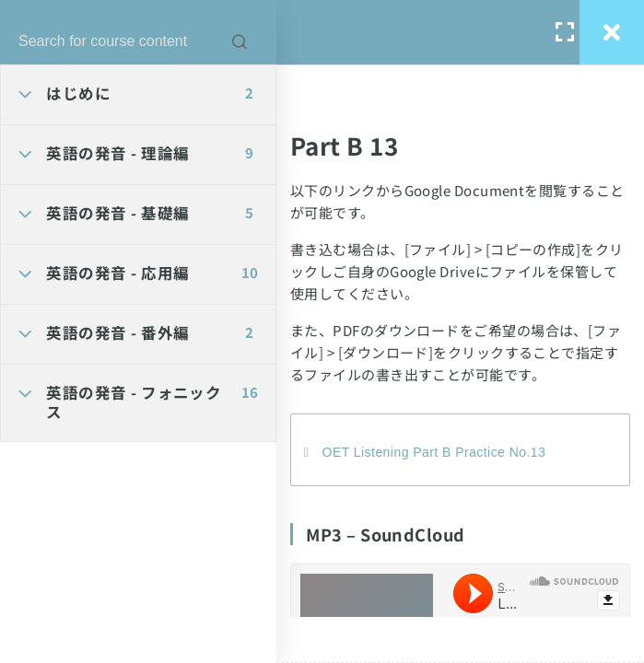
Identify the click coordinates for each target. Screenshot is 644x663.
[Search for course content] (240, 41)
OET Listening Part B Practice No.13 (434, 452)
